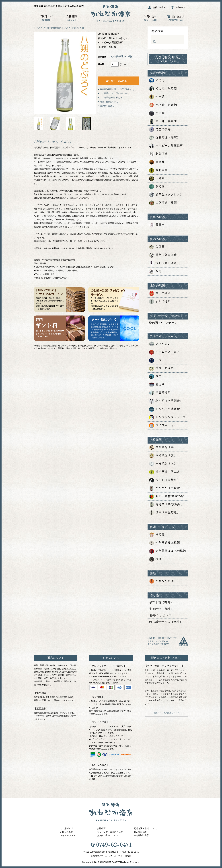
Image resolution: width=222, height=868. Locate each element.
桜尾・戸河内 (161, 368)
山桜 (155, 360)
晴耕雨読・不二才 (164, 472)
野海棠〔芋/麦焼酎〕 (167, 505)
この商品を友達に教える (111, 97)
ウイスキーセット (164, 426)
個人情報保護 (140, 832)
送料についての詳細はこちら (166, 713)
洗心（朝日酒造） (164, 263)
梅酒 (155, 559)
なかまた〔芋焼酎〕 (166, 488)
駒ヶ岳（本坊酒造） (166, 401)
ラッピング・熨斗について (110, 832)
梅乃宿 (157, 535)
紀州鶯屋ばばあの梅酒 (168, 551)
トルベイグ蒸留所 (164, 409)
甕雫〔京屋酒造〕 (164, 513)
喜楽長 (157, 162)
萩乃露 (157, 187)
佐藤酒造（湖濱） (164, 138)
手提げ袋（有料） (161, 609)
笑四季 (157, 113)
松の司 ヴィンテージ (163, 323)
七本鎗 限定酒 (163, 105)
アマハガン (160, 344)
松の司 (157, 81)
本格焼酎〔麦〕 (163, 456)
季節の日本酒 (78, 28)
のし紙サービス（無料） (166, 622)
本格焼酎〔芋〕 (163, 448)
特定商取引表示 (141, 835)
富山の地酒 (160, 293)
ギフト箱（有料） (161, 602)
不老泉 (157, 179)
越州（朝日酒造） (164, 255)
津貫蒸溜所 (160, 393)
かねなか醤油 (161, 581)
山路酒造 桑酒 (163, 203)
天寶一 (157, 225)
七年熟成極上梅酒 (164, 543)
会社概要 (101, 828)
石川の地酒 (160, 302)
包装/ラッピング (160, 615)
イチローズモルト (164, 352)
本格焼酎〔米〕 (163, 464)
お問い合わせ (67, 832)
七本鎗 (157, 97)
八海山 (157, 271)
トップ (37, 28)
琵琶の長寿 (160, 130)
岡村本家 (158, 170)
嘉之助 (157, 385)
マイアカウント (68, 835)
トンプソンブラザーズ (168, 417)
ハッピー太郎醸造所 (52, 28)
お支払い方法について (108, 835)
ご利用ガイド (67, 828)
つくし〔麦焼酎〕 (164, 480)
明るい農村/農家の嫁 (167, 496)
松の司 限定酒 (163, 89)
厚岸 (155, 377)
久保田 (157, 247)
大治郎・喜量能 (163, 121)
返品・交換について (109, 102)
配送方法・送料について (146, 828)
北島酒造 (158, 154)
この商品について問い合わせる (114, 93)
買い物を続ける (107, 106)
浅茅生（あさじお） (166, 195)
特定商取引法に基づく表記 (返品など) (117, 89)
